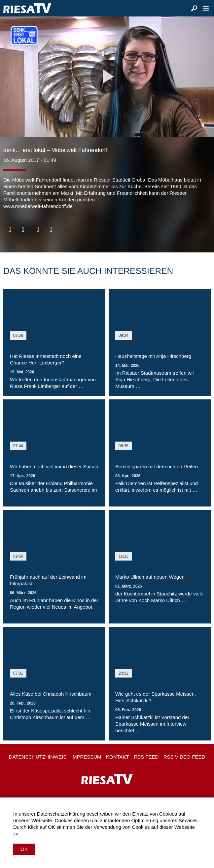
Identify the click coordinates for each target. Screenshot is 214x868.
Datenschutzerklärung (61, 814)
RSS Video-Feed (184, 757)
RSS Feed (146, 757)
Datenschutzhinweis (38, 757)
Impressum (86, 757)
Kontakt (118, 757)
